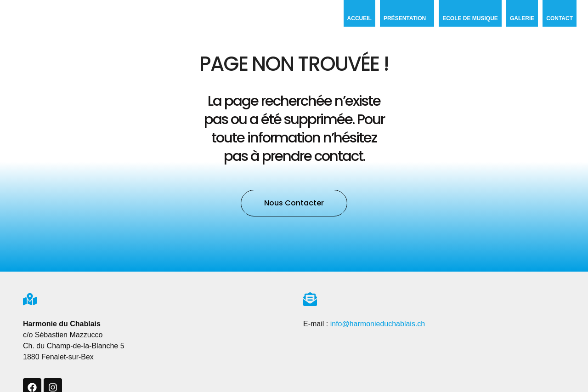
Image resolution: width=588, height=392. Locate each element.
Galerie (522, 18)
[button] (294, 203)
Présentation (407, 18)
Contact (560, 18)
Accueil (359, 18)
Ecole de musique (470, 18)
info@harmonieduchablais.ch (378, 324)
